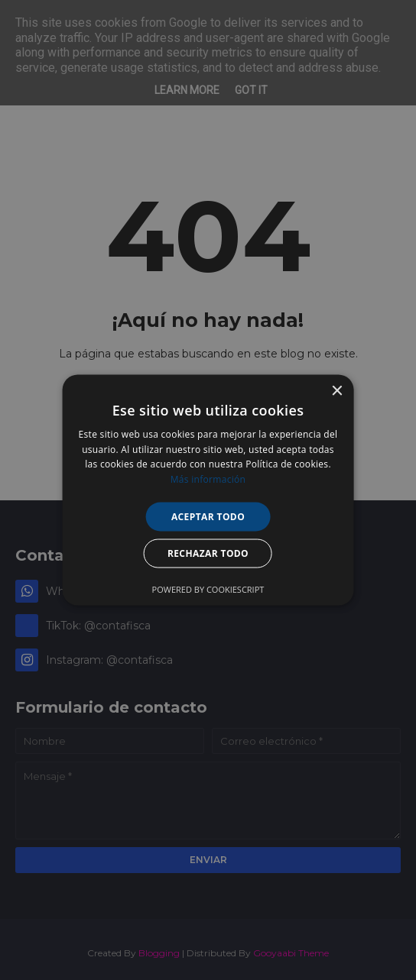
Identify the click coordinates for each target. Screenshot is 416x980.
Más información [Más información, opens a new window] (208, 479)
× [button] (336, 391)
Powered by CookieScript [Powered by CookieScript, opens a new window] (208, 589)
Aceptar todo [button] (208, 517)
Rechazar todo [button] (208, 553)
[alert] (208, 490)
